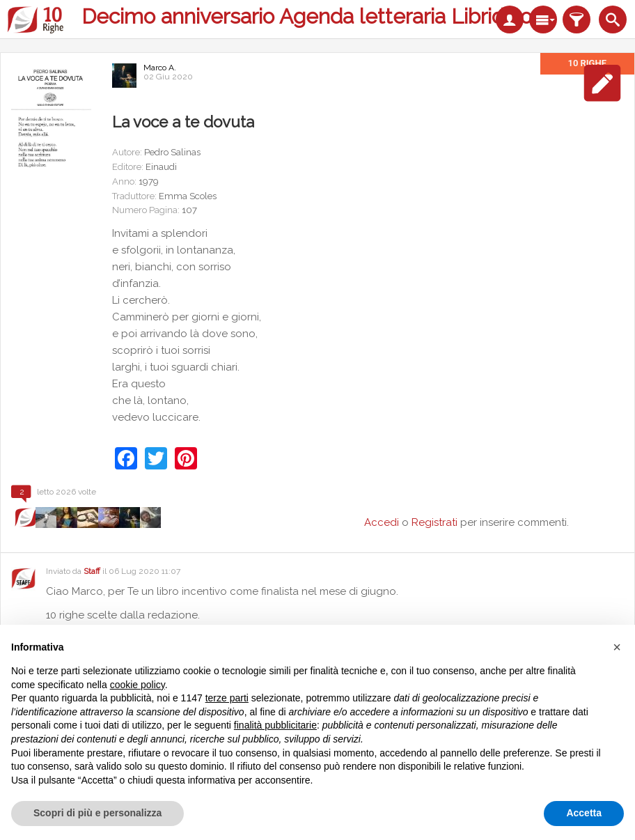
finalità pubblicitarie (275, 725)
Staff (92, 571)
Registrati (434, 522)
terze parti (227, 698)
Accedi (382, 522)
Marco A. (160, 68)
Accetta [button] (584, 813)
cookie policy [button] (138, 685)
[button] (617, 647)
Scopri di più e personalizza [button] (97, 813)
